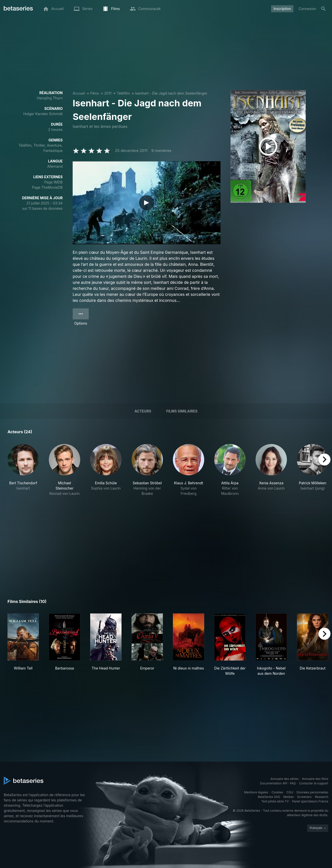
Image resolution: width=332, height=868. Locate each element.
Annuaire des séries (284, 779)
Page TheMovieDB (47, 187)
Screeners (304, 797)
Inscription (282, 9)
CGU (290, 792)
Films (95, 93)
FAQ (293, 783)
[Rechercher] (323, 9)
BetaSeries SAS (269, 797)
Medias (289, 797)
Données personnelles (312, 792)
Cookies (277, 792)
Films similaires (182, 411)
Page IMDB (53, 182)
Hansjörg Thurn (50, 98)
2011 (108, 93)
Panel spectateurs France (310, 801)
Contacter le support (314, 783)
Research (322, 797)
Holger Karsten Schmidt (43, 114)
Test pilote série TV (275, 801)
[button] (23, 475)
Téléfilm (123, 93)
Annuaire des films (315, 779)
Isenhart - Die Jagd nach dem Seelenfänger (171, 93)
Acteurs (143, 411)
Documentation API (274, 783)
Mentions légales (256, 792)
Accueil (79, 93)
